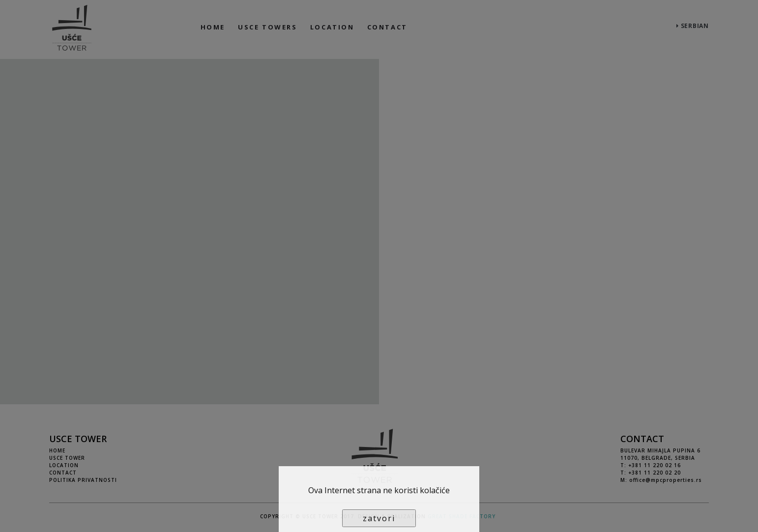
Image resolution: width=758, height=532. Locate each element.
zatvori (379, 518)
